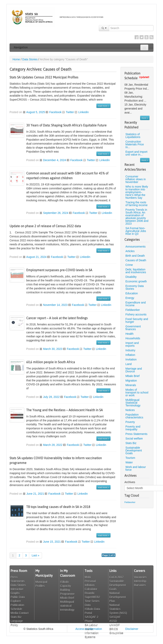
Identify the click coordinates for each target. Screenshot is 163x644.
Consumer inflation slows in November (136, 179)
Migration (131, 381)
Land (129, 364)
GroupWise (116, 633)
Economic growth (136, 281)
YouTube (147, 37)
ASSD (113, 621)
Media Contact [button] (19, 613)
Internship (140, 581)
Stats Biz (131, 443)
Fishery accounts (136, 314)
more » (145, 118)
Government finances (133, 328)
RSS (151, 37)
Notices (130, 410)
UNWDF (114, 625)
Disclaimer (132, 629)
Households (133, 338)
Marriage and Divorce (134, 370)
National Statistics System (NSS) (118, 609)
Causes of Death (136, 260)
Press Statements (136, 434)
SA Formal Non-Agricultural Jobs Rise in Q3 (136, 231)
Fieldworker (133, 310)
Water (129, 462)
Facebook (137, 37)
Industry (130, 350)
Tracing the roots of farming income (136, 204)
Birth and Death (135, 256)
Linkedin (83, 112)
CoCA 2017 (116, 577)
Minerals (131, 385)
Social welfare (134, 438)
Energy (130, 298)
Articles (130, 251)
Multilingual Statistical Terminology (133, 403)
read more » (103, 106)
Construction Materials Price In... (135, 144)
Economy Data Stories (135, 287)
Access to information (89, 629)
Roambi (89, 593)
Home (16, 59)
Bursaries (140, 585)
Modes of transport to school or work (137, 392)
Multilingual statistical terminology (67, 606)
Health (129, 334)
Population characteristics (134, 416)
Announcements (135, 247)
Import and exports (132, 344)
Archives (130, 482)
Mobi (88, 577)
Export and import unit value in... (136, 153)
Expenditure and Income (136, 304)
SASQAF (115, 617)
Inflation (130, 355)
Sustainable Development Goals (134, 450)
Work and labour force (136, 468)
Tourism (130, 458)
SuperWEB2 (92, 597)
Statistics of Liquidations (133, 136)
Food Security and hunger (137, 320)
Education (132, 293)
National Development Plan (118, 597)
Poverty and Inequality (133, 428)
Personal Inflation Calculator (91, 585)
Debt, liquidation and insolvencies (136, 271)
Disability (131, 277)
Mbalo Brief (132, 376)
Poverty (130, 422)
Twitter (142, 37)
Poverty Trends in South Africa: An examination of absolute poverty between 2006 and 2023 (137, 217)
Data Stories (30, 59)
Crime (129, 265)
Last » (35, 555)
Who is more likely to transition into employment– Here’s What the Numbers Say (137, 192)
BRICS (114, 629)
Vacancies (140, 577)
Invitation (131, 359)
